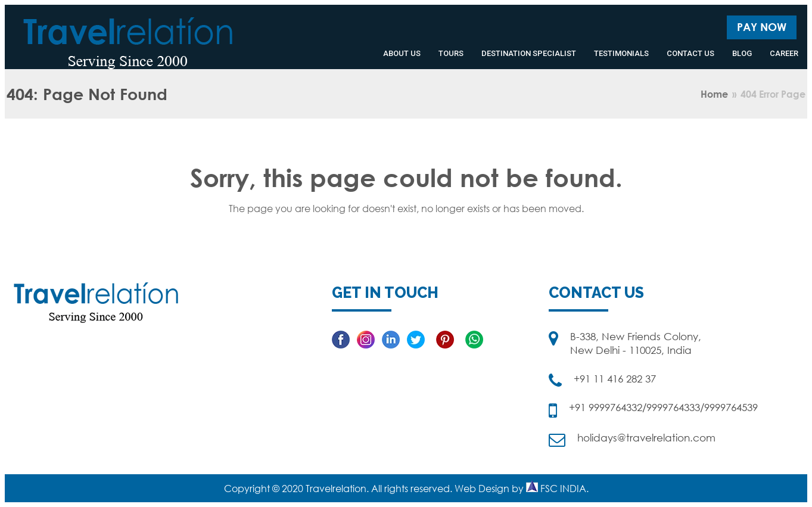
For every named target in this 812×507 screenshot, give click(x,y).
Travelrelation (336, 489)
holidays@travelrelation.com (646, 438)
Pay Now (762, 27)
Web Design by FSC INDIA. (522, 489)
